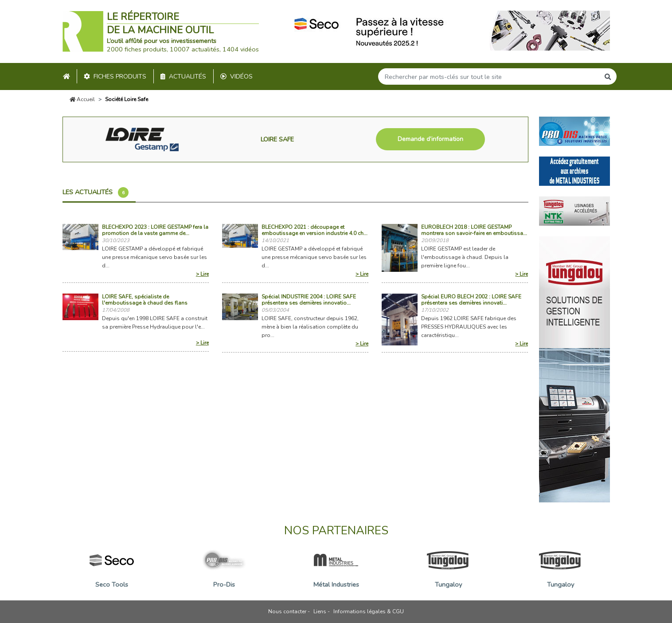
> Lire (202, 274)
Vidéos (236, 76)
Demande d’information (430, 139)
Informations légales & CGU (369, 611)
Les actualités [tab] (96, 192)
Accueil (82, 99)
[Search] (489, 76)
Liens (320, 611)
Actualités (183, 76)
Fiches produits (115, 76)
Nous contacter (287, 611)
